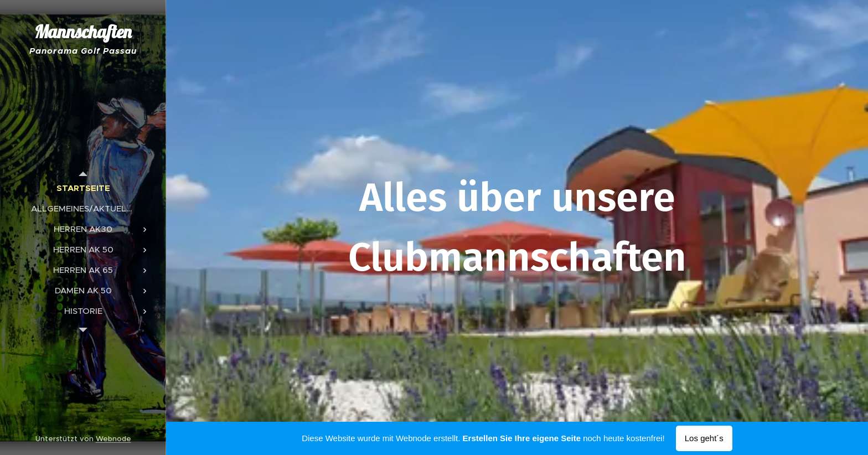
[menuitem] (83, 188)
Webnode (113, 439)
